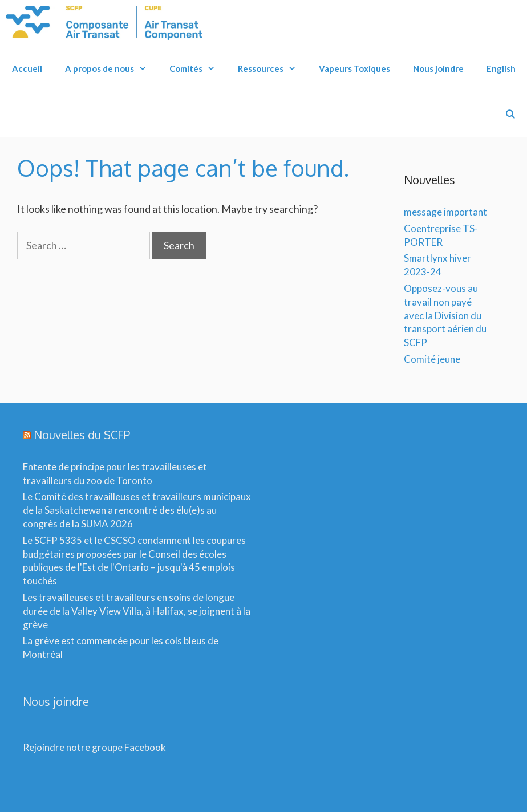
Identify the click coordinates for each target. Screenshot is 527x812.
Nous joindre (438, 68)
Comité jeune (432, 359)
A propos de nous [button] (112, 68)
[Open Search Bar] (510, 114)
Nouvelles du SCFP (82, 435)
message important (445, 212)
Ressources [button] (273, 68)
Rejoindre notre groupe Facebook (94, 747)
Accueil (27, 68)
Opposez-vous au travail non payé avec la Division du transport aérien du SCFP (445, 315)
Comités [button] (198, 68)
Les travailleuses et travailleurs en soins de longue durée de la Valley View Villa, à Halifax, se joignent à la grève (137, 611)
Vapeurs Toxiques (354, 68)
